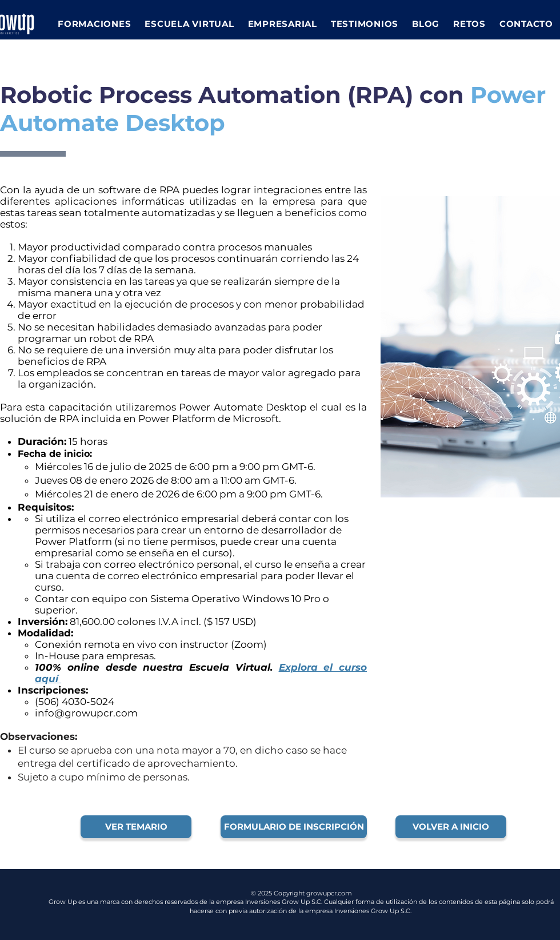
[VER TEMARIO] (136, 827)
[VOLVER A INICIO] (451, 827)
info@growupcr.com (86, 713)
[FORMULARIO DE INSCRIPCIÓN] (294, 827)
